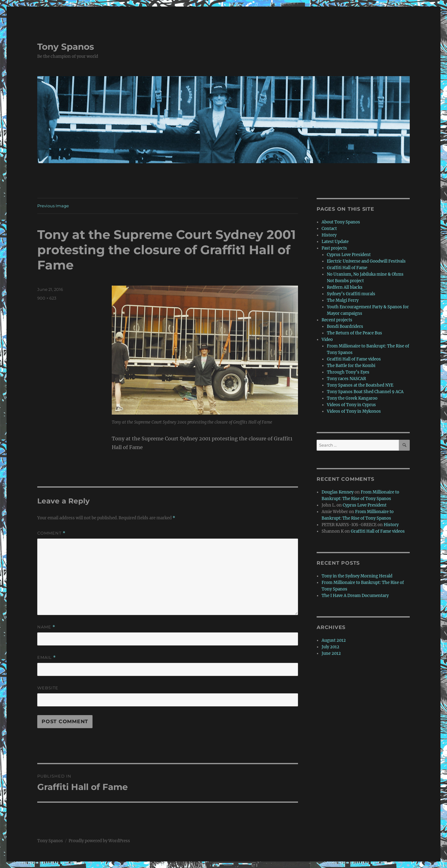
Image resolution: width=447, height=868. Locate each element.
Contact (329, 229)
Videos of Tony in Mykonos (354, 411)
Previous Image (53, 206)
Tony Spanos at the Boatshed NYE (360, 385)
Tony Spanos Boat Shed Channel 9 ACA (365, 392)
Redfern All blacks (345, 287)
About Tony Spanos (341, 222)
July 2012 (330, 647)
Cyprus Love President (349, 255)
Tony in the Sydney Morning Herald (357, 576)
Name (46, 627)
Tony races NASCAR (346, 379)
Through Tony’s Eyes (348, 372)
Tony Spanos (66, 47)
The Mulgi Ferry (343, 300)
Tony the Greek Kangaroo (352, 398)
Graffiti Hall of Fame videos (354, 359)
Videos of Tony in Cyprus (351, 405)
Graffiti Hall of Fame (347, 268)
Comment (51, 533)
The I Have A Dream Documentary (355, 596)
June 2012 (331, 653)
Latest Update (335, 242)
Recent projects (337, 320)
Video (327, 340)
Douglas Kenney (338, 492)
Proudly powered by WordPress (99, 841)
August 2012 (334, 640)
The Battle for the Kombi (351, 366)
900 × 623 (47, 298)
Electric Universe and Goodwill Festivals (366, 261)
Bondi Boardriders (345, 326)
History (329, 235)
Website (48, 688)
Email (47, 657)
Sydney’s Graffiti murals (351, 294)
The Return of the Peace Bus (354, 333)
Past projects (334, 248)
